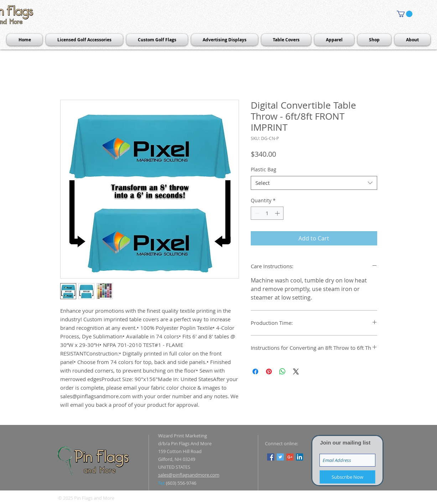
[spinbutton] (267, 213)
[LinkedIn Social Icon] (300, 457)
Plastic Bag (264, 169)
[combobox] (314, 183)
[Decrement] (256, 213)
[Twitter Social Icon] (280, 457)
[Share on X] (296, 371)
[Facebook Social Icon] (271, 457)
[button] (405, 14)
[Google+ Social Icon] (290, 457)
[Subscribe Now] (347, 477)
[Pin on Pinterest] (269, 371)
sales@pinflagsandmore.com (189, 475)
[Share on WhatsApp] (282, 371)
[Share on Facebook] (255, 371)
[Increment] (278, 213)
